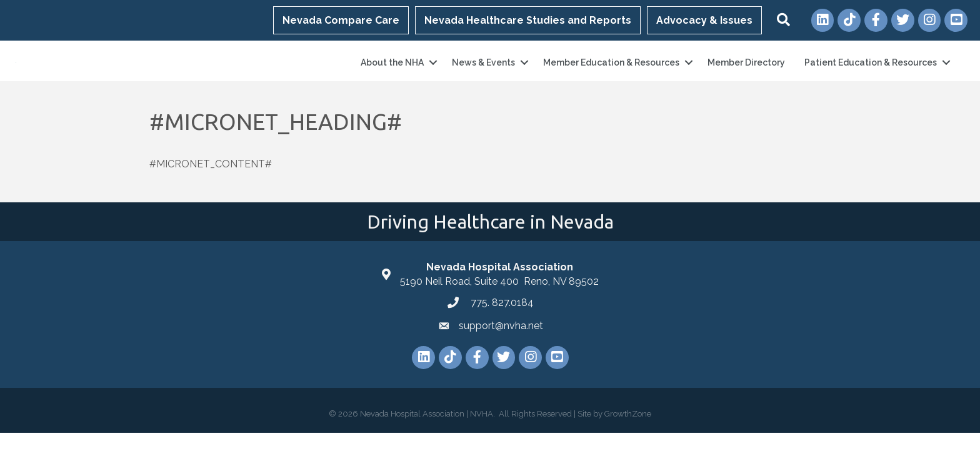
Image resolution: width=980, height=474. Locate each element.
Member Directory (746, 83)
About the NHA (392, 83)
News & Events (483, 83)
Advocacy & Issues (704, 20)
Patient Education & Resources (871, 83)
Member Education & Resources (611, 83)
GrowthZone (628, 455)
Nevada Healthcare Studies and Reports (528, 20)
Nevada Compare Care (341, 20)
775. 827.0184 (501, 344)
